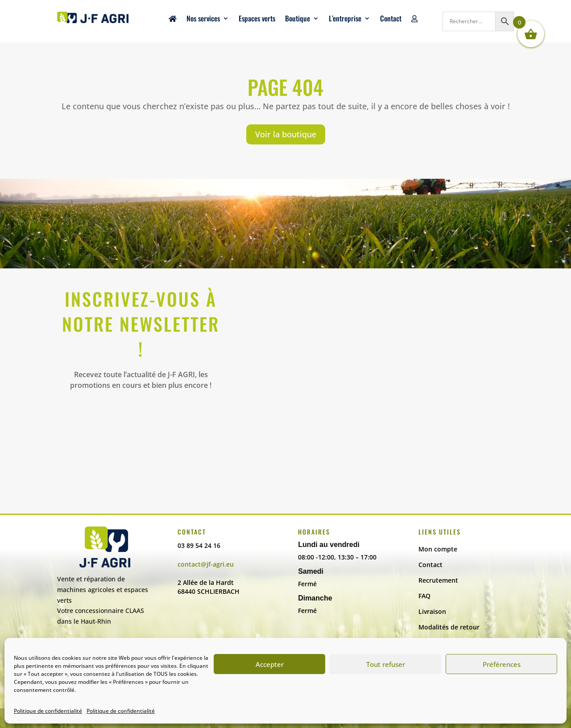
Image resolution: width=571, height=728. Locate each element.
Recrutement (438, 580)
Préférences (502, 664)
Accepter (270, 664)
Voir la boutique (286, 134)
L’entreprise (345, 19)
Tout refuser (386, 664)
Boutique (298, 19)
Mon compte (438, 549)
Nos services (203, 19)
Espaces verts (257, 19)
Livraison (432, 611)
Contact (391, 19)
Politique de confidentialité (48, 711)
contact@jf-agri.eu (206, 564)
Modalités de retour (449, 627)
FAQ (424, 596)
